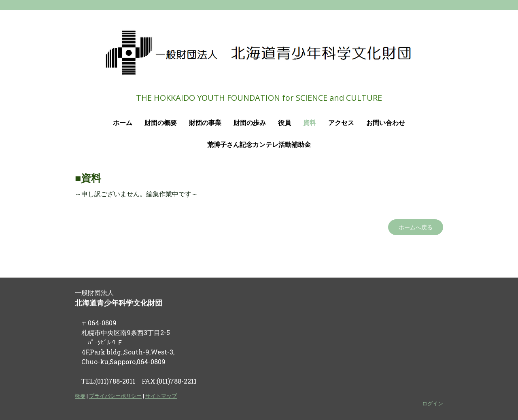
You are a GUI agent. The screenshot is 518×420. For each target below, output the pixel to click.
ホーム (123, 123)
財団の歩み (250, 123)
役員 (284, 123)
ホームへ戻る (416, 227)
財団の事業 (205, 123)
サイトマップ (161, 396)
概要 (80, 396)
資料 (310, 123)
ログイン (433, 403)
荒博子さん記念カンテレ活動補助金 (259, 145)
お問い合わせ (386, 123)
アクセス (341, 123)
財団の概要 (161, 123)
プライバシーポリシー (115, 396)
